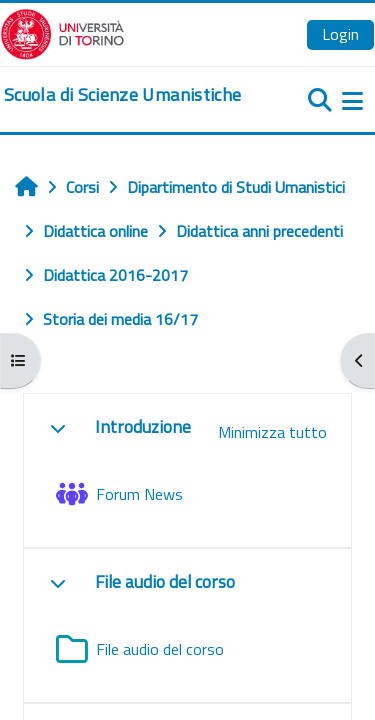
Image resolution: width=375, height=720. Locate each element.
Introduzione (143, 427)
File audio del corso (165, 582)
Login (340, 34)
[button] (58, 428)
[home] (122, 95)
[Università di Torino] (62, 32)
